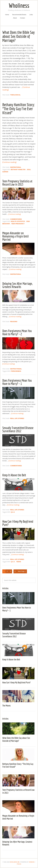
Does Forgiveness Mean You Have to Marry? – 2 (17, 332)
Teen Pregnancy (18, 224)
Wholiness (19, 5)
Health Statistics (18, 221)
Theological (15, 95)
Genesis (32, 862)
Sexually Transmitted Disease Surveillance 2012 (18, 429)
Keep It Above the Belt (14, 475)
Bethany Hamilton (18, 170)
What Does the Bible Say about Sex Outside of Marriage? (18, 36)
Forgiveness (16, 371)
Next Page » (22, 571)
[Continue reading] (9, 162)
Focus (19, 864)
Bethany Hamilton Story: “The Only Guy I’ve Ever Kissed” (18, 109)
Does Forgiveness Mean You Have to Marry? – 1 (17, 382)
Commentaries (16, 219)
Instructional (16, 369)
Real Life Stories (17, 418)
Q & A (13, 512)
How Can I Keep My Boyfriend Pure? (18, 523)
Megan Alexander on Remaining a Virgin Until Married (15, 236)
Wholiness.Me (15, 862)
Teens (19, 562)
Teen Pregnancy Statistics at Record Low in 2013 (17, 183)
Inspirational (16, 167)
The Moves (6, 706)
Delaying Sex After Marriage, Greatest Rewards (17, 285)
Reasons (14, 322)
